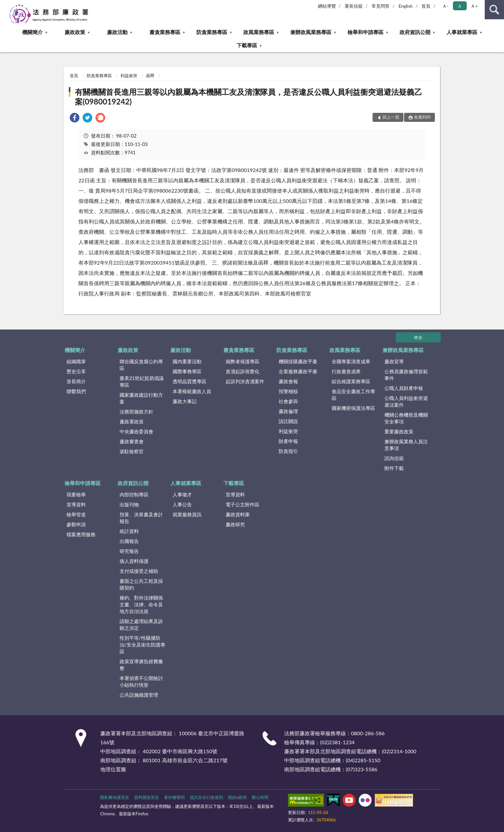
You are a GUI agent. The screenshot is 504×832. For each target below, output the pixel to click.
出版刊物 (129, 504)
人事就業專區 (462, 32)
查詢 (494, 10)
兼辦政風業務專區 (311, 32)
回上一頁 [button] (391, 117)
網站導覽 (327, 6)
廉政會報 (288, 381)
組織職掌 (76, 361)
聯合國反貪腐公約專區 (141, 365)
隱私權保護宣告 (115, 797)
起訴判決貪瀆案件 (245, 381)
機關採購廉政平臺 (298, 361)
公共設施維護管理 (139, 695)
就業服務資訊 (187, 514)
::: (5, 5)
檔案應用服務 (81, 534)
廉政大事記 (185, 401)
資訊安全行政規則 (206, 797)
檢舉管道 (76, 514)
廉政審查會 (132, 441)
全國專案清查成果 (351, 361)
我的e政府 (237, 797)
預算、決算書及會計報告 (141, 518)
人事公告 (182, 504)
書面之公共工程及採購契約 (141, 584)
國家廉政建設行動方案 (141, 398)
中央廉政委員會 (136, 431)
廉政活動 (117, 32)
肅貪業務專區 (165, 32)
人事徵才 (182, 494)
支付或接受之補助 (139, 571)
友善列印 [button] (422, 117)
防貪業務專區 (212, 32)
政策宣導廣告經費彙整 (141, 665)
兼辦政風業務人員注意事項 (406, 445)
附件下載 (394, 468)
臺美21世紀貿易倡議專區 (142, 381)
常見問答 (381, 6)
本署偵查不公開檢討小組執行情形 (141, 681)
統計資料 (129, 531)
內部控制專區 (134, 494)
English (406, 6)
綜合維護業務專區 (351, 381)
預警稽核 (288, 391)
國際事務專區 (187, 371)
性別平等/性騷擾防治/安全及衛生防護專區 (142, 645)
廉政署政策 (132, 421)
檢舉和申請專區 (365, 32)
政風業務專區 (259, 32)
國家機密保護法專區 (353, 408)
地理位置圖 (113, 769)
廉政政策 (75, 32)
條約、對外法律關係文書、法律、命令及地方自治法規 (141, 604)
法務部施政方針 (136, 411)
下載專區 (247, 45)
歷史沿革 (76, 371)
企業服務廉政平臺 (298, 371)
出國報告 (129, 541)
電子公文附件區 (243, 504)
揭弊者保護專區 (243, 361)
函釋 (150, 76)
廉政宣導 (394, 361)
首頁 (426, 6)
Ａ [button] (460, 6)
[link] (75, 118)
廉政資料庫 (238, 514)
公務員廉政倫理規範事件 (406, 375)
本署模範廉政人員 (192, 391)
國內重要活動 (187, 361)
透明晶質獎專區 (189, 381)
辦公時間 (260, 797)
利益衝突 (129, 76)
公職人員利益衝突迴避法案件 (406, 401)
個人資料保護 (134, 561)
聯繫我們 (76, 391)
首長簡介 (76, 381)
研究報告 (129, 551)
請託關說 (288, 421)
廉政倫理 (288, 411)
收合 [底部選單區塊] (418, 337)
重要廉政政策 (399, 431)
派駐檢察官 (132, 451)
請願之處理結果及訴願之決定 (141, 624)
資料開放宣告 (147, 797)
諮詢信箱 (394, 458)
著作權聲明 (174, 797)
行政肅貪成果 (346, 371)
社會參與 (288, 401)
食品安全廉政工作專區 (353, 395)
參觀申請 (76, 524)
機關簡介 (32, 32)
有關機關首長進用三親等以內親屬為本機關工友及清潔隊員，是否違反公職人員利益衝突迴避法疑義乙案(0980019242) (248, 97)
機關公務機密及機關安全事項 (406, 418)
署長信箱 (354, 6)
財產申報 (288, 441)
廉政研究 (235, 524)
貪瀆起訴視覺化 (243, 371)
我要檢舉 (76, 494)
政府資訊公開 (415, 32)
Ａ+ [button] (474, 6)
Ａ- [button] (445, 6)
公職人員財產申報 (404, 388)
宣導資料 (76, 504)
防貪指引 (288, 451)
